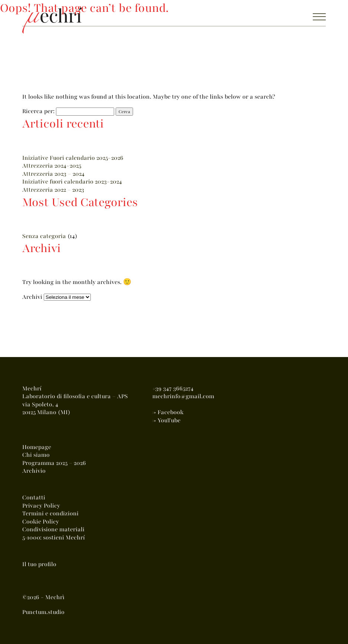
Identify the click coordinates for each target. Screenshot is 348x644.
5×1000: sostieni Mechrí (54, 538)
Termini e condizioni (50, 513)
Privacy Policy (41, 506)
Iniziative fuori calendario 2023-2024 (72, 182)
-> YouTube (166, 420)
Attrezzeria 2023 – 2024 (53, 174)
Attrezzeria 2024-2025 (52, 166)
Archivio (34, 471)
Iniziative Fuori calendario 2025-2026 (73, 158)
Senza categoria (44, 236)
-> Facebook (168, 412)
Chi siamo (36, 455)
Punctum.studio (43, 612)
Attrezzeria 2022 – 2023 (53, 190)
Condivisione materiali (53, 529)
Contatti (34, 498)
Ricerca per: (38, 111)
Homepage (37, 447)
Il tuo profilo (39, 564)
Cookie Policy (41, 522)
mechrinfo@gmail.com (183, 396)
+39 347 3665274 (173, 389)
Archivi (32, 297)
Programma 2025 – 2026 (54, 463)
